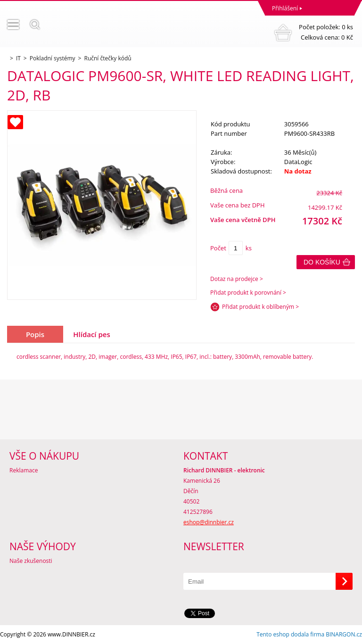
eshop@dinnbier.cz (209, 522)
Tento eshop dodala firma (290, 634)
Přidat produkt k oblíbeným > (260, 307)
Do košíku (322, 262)
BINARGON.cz (344, 634)
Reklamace (24, 470)
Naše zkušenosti (31, 561)
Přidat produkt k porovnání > (248, 293)
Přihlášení (285, 8)
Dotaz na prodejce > (237, 279)
